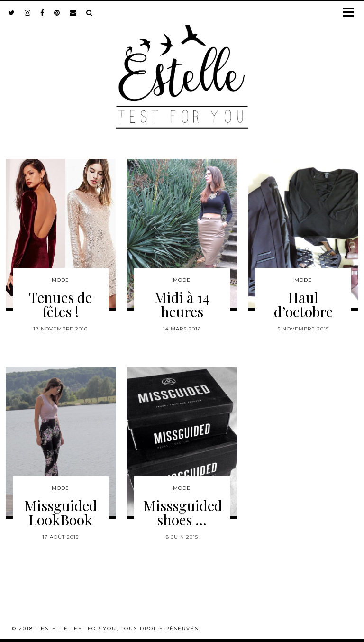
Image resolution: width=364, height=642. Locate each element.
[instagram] (28, 13)
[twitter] (12, 13)
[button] (351, 13)
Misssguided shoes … (183, 513)
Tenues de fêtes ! (60, 304)
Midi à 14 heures (182, 304)
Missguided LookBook (61, 513)
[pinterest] (57, 13)
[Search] (90, 13)
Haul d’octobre (303, 304)
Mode (60, 280)
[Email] (73, 13)
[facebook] (42, 13)
